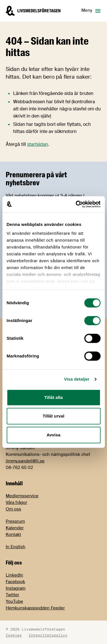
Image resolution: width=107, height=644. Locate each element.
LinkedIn (14, 575)
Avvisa (53, 435)
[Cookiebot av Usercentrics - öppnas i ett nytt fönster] (76, 204)
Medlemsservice (22, 496)
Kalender (15, 528)
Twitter (12, 595)
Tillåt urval (54, 416)
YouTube (14, 601)
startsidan (38, 144)
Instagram (16, 588)
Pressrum (15, 521)
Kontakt (13, 534)
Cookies (14, 635)
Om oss (13, 509)
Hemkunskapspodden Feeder (35, 608)
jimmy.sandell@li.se (25, 461)
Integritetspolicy (48, 635)
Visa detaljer (77, 379)
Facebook (15, 582)
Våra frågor (16, 502)
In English (16, 547)
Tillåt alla (53, 397)
